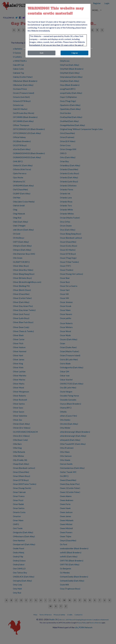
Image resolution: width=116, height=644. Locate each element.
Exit (42, 53)
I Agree (75, 53)
